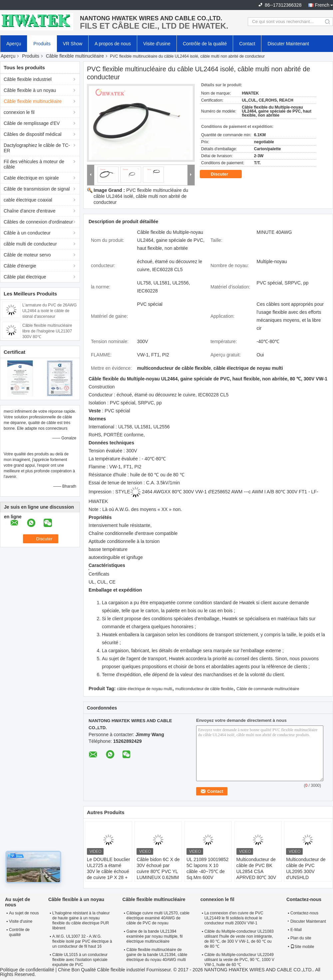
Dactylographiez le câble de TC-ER (37, 148)
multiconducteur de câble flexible (204, 689)
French (322, 5)
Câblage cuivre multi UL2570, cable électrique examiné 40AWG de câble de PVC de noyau (158, 918)
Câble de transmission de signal (37, 189)
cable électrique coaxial (28, 200)
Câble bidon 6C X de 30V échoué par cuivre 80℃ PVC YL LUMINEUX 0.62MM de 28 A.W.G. (158, 871)
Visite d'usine (157, 44)
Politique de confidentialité (27, 970)
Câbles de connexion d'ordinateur (38, 222)
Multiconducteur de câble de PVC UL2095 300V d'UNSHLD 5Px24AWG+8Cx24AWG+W (309, 871)
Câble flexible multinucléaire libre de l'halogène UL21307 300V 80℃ (47, 331)
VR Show (73, 44)
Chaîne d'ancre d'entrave (30, 211)
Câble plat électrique (25, 277)
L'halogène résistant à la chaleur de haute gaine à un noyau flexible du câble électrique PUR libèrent (81, 921)
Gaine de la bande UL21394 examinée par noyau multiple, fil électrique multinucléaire (155, 936)
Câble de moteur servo (27, 255)
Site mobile (302, 947)
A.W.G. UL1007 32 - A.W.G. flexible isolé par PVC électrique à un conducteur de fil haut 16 (82, 941)
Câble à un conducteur (27, 233)
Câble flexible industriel (28, 79)
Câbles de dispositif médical (33, 134)
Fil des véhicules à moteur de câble (34, 164)
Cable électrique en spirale (31, 178)
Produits (42, 44)
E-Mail (296, 930)
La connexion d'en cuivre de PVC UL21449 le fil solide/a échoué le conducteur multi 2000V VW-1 (234, 918)
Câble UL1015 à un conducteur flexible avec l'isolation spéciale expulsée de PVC (80, 960)
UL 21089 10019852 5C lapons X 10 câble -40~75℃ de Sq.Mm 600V (207, 868)
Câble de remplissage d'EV (32, 123)
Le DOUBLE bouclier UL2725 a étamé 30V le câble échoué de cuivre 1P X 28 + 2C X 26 (109, 871)
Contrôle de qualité (19, 932)
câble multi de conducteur (30, 244)
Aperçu (14, 44)
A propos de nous (113, 44)
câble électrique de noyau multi (144, 689)
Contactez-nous (304, 913)
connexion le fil (19, 112)
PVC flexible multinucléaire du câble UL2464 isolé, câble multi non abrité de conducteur (141, 196)
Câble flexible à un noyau (30, 90)
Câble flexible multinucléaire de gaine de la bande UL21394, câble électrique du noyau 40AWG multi (157, 955)
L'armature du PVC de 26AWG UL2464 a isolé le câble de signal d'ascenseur (49, 311)
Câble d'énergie (20, 266)
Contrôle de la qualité (205, 44)
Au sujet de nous (24, 913)
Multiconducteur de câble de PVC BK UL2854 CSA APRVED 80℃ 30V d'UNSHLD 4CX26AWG (256, 874)
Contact (247, 44)
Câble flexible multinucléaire (75, 56)
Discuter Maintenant (288, 44)
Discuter (224, 174)
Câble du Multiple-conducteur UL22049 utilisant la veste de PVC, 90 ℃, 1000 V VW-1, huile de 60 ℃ (239, 960)
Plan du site (301, 938)
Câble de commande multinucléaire (268, 689)
